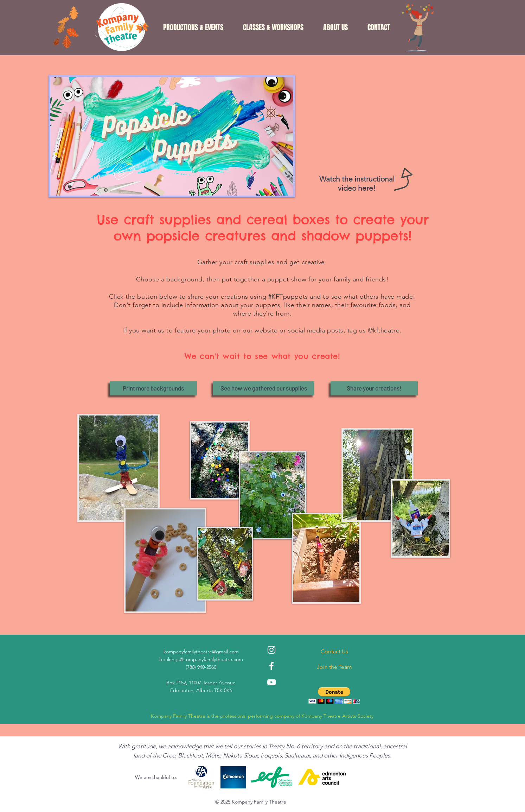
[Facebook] (271, 666)
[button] (193, 27)
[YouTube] (271, 682)
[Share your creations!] (374, 388)
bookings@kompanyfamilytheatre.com (201, 659)
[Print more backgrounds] (153, 388)
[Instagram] (271, 650)
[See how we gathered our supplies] (264, 388)
